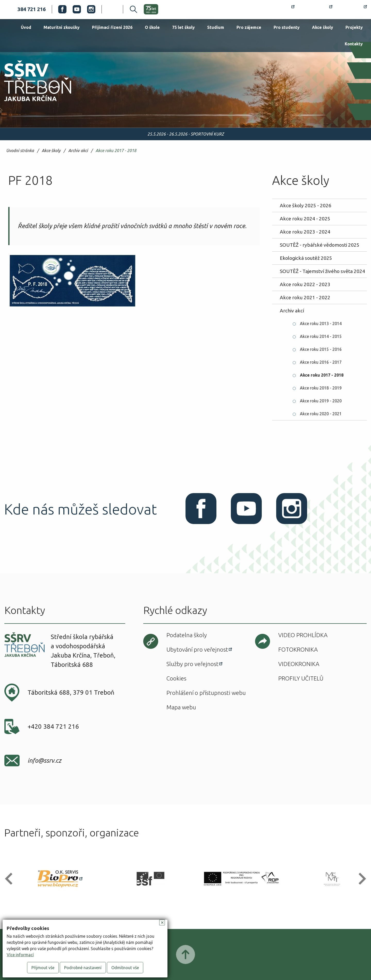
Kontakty (354, 44)
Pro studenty (287, 27)
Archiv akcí (78, 151)
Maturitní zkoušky (62, 27)
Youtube (77, 9)
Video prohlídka (303, 635)
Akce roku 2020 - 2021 (321, 414)
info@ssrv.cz (44, 761)
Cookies (176, 678)
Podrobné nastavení (83, 968)
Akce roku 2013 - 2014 (321, 323)
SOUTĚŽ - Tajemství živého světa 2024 (322, 271)
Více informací (20, 955)
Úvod (26, 27)
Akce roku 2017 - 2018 (116, 151)
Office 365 (353, 9)
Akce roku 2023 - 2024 (305, 232)
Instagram (91, 9)
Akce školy (323, 27)
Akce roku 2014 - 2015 (321, 336)
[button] (11, 879)
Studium (216, 27)
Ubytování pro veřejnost (197, 649)
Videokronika (299, 664)
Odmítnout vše (125, 968)
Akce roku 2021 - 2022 (305, 297)
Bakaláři (317, 9)
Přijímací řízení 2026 (112, 27)
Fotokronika (298, 649)
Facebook (62, 9)
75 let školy (183, 27)
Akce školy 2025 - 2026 (306, 205)
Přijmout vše (43, 968)
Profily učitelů (301, 678)
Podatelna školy (187, 635)
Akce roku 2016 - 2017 (321, 362)
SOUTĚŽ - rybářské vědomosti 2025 (320, 245)
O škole (152, 27)
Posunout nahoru (185, 954)
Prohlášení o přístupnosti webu (206, 693)
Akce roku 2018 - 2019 (321, 388)
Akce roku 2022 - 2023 (305, 284)
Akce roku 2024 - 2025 (305, 219)
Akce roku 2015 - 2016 (321, 349)
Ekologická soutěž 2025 (306, 258)
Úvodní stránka (20, 151)
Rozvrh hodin (276, 9)
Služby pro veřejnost (192, 664)
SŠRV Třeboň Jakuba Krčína (32, 103)
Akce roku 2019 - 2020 (321, 401)
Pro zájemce (249, 27)
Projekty (354, 27)
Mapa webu (181, 707)
